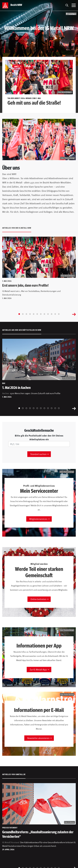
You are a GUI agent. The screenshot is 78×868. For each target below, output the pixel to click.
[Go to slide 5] (34, 314)
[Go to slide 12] (59, 314)
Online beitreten (38, 599)
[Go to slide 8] (44, 314)
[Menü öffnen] (74, 5)
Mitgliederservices (38, 519)
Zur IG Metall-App (38, 669)
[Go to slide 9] (48, 314)
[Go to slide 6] (37, 314)
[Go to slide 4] (30, 314)
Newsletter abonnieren (38, 738)
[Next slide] (74, 314)
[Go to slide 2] (23, 314)
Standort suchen (38, 454)
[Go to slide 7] (41, 314)
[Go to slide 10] (52, 314)
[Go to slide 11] (55, 314)
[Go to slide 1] (19, 314)
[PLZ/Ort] (39, 444)
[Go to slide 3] (26, 314)
